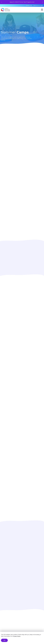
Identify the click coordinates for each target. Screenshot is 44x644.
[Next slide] (42, 2)
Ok (4, 640)
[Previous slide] (2, 2)
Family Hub (29, 5)
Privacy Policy (17, 636)
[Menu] (42, 10)
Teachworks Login (38, 5)
